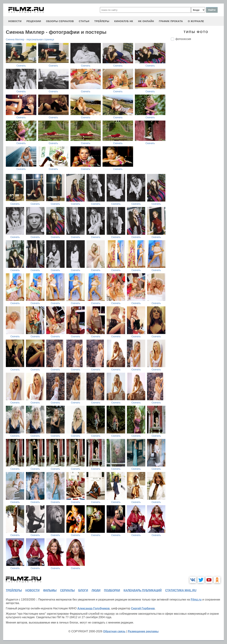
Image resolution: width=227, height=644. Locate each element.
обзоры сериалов (60, 21)
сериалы (67, 590)
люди (96, 590)
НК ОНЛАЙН (146, 21)
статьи (84, 21)
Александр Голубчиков (93, 608)
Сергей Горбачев (143, 608)
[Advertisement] (197, 103)
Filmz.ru (196, 600)
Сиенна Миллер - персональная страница (30, 39)
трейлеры (102, 21)
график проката (171, 21)
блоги (83, 590)
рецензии (34, 21)
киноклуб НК (124, 21)
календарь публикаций (143, 590)
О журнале (196, 21)
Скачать (21, 66)
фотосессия (183, 39)
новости (15, 21)
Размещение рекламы (143, 631)
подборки (112, 590)
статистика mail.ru (181, 590)
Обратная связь (114, 631)
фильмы (50, 590)
